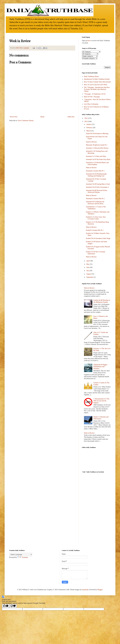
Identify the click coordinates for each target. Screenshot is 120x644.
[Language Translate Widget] (21, 555)
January (89, 124)
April (88, 261)
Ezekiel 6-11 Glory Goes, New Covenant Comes (96, 218)
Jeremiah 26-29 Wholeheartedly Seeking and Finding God (96, 175)
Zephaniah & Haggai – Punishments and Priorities (101, 367)
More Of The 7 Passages (92, 97)
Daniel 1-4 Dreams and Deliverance (101, 418)
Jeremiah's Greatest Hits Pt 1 (95, 171)
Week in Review (91, 168)
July (88, 271)
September (90, 277)
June (88, 267)
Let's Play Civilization (91, 104)
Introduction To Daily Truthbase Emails (97, 79)
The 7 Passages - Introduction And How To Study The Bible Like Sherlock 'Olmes (97, 89)
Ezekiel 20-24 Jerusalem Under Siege (98, 238)
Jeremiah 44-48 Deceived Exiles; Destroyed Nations (97, 191)
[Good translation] (6, 606)
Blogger (100, 590)
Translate (23, 557)
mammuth (85, 590)
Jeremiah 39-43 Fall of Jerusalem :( (97, 187)
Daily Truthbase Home (91, 76)
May (88, 264)
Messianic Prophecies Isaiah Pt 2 (97, 145)
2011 (86, 118)
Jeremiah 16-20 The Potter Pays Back (98, 159)
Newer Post (14, 117)
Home (42, 117)
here (89, 41)
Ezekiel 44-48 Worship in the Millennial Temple (102, 301)
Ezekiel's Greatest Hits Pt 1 (95, 230)
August (89, 274)
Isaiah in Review (91, 142)
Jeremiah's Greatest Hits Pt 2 (95, 199)
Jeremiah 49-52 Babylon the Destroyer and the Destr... (95, 203)
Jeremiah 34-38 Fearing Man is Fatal (98, 184)
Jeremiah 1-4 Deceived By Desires (97, 148)
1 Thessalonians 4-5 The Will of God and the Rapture (101, 401)
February (89, 128)
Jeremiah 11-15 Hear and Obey (96, 156)
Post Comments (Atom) (26, 121)
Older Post (71, 117)
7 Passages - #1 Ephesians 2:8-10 (95, 94)
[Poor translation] (13, 606)
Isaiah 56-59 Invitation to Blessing (97, 134)
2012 (86, 121)
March (89, 131)
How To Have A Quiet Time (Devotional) (97, 82)
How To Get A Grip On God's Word (96, 85)
